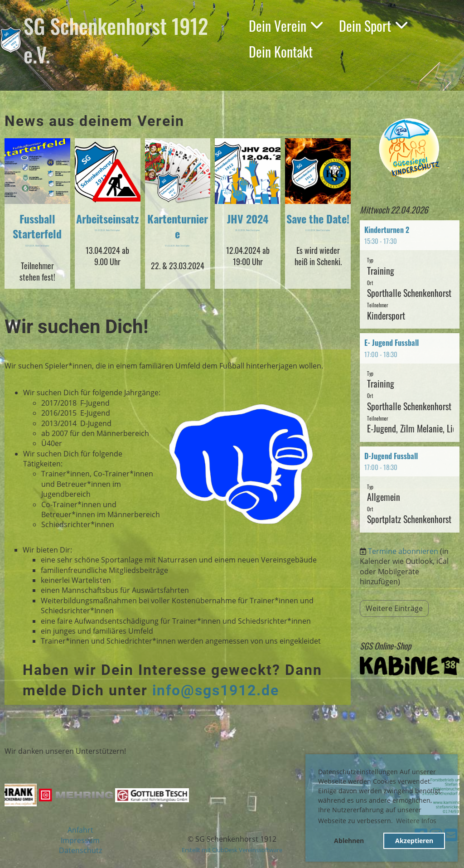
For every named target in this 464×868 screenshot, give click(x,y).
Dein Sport (373, 26)
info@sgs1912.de (216, 690)
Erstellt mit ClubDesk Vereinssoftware (232, 850)
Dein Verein (286, 26)
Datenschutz (80, 850)
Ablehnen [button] (349, 841)
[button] (410, 275)
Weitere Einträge (394, 608)
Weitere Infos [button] (416, 821)
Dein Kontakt (281, 51)
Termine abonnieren (403, 551)
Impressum (80, 840)
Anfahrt (80, 830)
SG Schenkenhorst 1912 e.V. (116, 40)
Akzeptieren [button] (414, 841)
